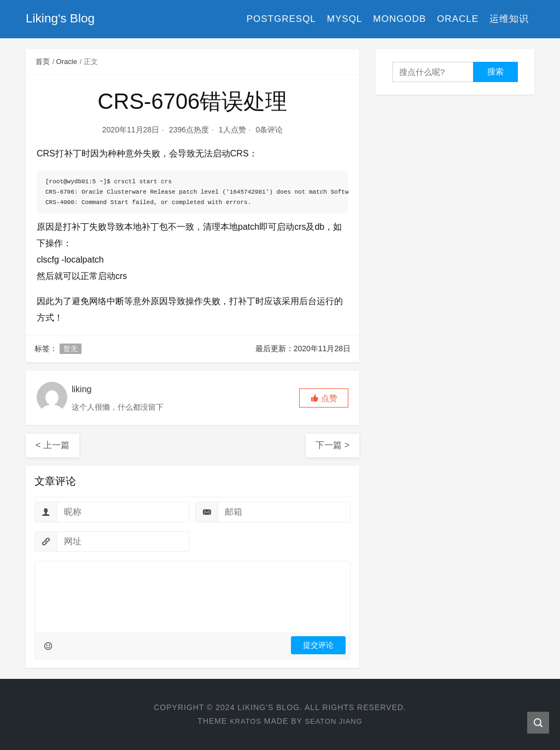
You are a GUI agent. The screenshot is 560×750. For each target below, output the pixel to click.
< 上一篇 (52, 445)
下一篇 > (332, 445)
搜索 (495, 71)
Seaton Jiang (335, 721)
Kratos (243, 721)
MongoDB (399, 19)
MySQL (345, 19)
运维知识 (509, 19)
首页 (43, 62)
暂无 (71, 349)
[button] (324, 398)
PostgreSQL (281, 19)
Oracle (458, 19)
